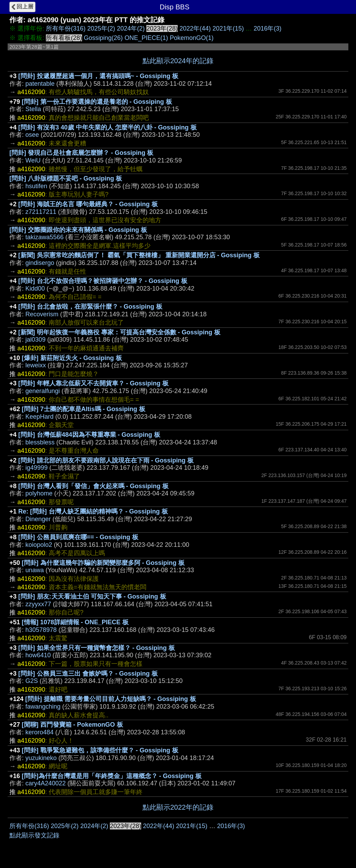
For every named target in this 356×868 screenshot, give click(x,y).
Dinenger (38, 519)
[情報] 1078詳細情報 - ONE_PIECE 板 (75, 622)
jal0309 (35, 340)
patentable (40, 84)
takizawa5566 (44, 237)
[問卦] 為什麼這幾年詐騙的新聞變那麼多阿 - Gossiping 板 (103, 563)
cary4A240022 (46, 783)
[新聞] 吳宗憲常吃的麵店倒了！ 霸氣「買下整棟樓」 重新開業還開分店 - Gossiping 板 (139, 255)
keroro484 (39, 732)
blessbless (40, 442)
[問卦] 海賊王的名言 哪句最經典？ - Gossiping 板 (88, 204)
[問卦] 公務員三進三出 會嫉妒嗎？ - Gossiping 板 (88, 674)
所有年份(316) (66, 28)
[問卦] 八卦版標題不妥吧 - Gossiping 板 (66, 178)
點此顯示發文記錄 (34, 835)
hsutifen (36, 186)
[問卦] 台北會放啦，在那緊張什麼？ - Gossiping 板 (90, 307)
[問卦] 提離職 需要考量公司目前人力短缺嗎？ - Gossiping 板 (111, 699)
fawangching (43, 707)
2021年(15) (228, 28)
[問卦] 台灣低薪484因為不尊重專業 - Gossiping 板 (89, 435)
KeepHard (39, 417)
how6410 (38, 655)
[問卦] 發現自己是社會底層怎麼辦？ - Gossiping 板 (81, 153)
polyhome (39, 493)
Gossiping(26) (103, 38)
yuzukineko (41, 758)
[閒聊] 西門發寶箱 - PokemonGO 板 (72, 725)
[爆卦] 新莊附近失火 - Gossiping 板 (72, 358)
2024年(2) (131, 28)
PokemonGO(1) (192, 38)
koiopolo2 (39, 545)
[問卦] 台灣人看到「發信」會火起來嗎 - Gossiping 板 (94, 486)
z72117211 (41, 212)
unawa (35, 570)
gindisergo (40, 263)
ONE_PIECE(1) (146, 38)
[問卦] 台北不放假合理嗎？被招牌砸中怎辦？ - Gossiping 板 (103, 281)
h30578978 (41, 630)
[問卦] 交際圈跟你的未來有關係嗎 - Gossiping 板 (78, 230)
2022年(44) (195, 28)
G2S (32, 681)
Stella (33, 109)
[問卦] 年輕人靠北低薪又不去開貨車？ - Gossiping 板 (94, 383)
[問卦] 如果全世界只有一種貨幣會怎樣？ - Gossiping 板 (97, 648)
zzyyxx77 (38, 604)
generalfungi (43, 391)
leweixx (36, 365)
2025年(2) (101, 28)
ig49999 (37, 468)
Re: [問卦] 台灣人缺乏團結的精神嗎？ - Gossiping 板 (93, 511)
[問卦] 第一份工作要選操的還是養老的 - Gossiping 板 (97, 102)
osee (32, 135)
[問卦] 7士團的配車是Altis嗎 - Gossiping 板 (84, 409)
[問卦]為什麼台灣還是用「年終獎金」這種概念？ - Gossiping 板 (112, 776)
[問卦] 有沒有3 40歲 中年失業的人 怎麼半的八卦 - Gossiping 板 (108, 127)
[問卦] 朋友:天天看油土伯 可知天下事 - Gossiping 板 (92, 596)
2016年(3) (267, 28)
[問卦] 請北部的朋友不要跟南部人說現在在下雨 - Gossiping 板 (106, 460)
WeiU (33, 160)
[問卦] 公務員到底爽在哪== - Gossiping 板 (78, 537)
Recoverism (42, 314)
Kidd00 (35, 289)
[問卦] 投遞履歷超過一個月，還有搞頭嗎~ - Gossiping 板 (99, 76)
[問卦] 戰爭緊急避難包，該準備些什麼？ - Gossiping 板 (100, 750)
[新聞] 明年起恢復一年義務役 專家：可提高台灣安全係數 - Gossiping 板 (119, 332)
